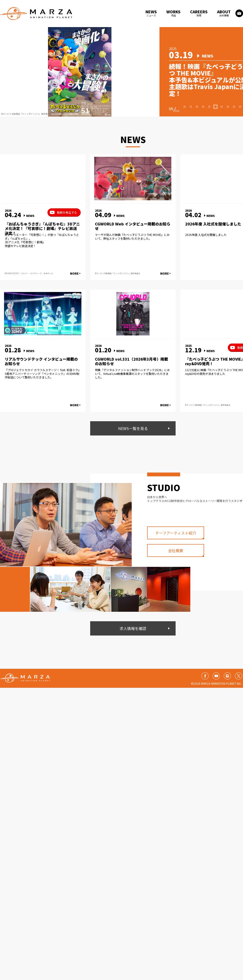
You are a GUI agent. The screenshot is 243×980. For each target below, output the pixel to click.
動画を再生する (67, 556)
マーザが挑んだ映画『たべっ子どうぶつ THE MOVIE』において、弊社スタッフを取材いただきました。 (132, 586)
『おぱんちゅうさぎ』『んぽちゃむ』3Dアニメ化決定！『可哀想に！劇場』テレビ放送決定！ (42, 573)
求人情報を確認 (133, 911)
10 (240, 82)
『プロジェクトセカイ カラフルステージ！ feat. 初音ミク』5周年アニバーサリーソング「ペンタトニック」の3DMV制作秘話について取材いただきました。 (42, 722)
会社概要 (176, 833)
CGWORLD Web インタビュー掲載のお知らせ (133, 570)
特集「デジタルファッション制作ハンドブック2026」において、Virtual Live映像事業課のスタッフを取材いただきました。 (132, 680)
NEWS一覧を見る (133, 775)
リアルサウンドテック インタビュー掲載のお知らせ (41, 709)
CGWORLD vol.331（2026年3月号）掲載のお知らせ (131, 668)
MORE (74, 622)
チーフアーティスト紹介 (176, 816)
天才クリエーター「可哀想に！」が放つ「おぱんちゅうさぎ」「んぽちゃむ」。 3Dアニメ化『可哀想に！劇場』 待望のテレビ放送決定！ (42, 589)
